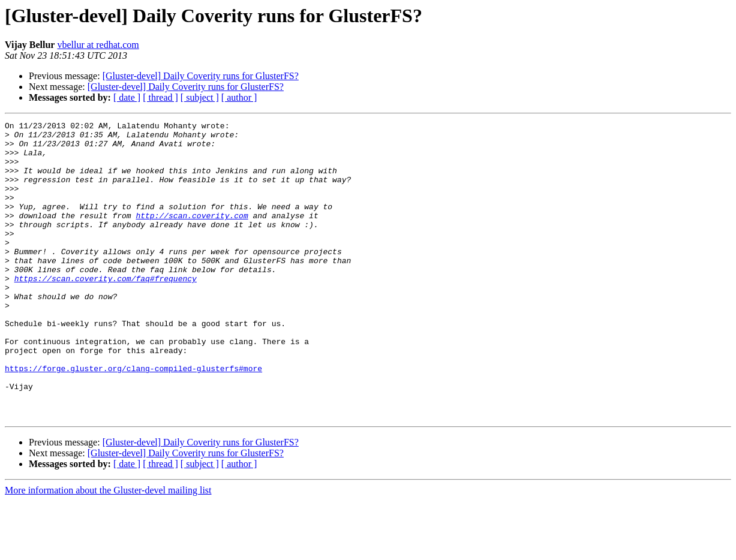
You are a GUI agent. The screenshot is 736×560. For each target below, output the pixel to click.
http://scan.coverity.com (192, 235)
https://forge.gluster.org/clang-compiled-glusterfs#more (133, 419)
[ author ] (239, 97)
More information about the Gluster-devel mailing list (108, 550)
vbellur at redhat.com (98, 45)
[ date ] (127, 97)
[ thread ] (160, 97)
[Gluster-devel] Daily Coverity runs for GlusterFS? (201, 76)
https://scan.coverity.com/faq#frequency (106, 311)
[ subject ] (200, 97)
